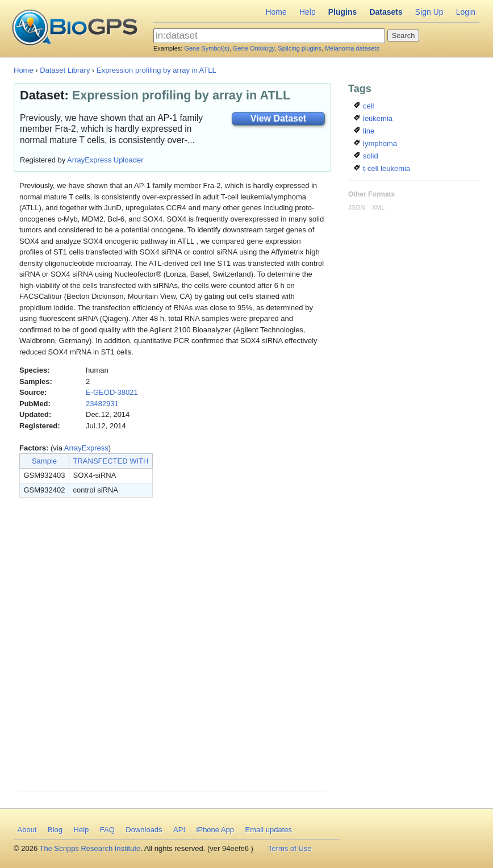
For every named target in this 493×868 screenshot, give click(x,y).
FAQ (107, 830)
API (179, 830)
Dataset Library (65, 70)
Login (466, 12)
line (364, 131)
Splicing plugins (299, 48)
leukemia (373, 118)
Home (276, 12)
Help (308, 12)
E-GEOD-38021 (112, 392)
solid (366, 156)
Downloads (144, 830)
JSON (356, 207)
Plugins (343, 12)
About (27, 830)
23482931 (102, 404)
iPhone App (216, 830)
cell (364, 106)
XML (379, 207)
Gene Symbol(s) (206, 48)
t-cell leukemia (382, 168)
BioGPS (75, 28)
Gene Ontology (254, 48)
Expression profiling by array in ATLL (156, 70)
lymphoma (375, 143)
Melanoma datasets (352, 48)
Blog (55, 830)
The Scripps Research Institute (90, 848)
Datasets (386, 12)
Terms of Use (290, 848)
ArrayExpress (86, 448)
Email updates (269, 830)
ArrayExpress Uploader (105, 160)
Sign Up (429, 12)
